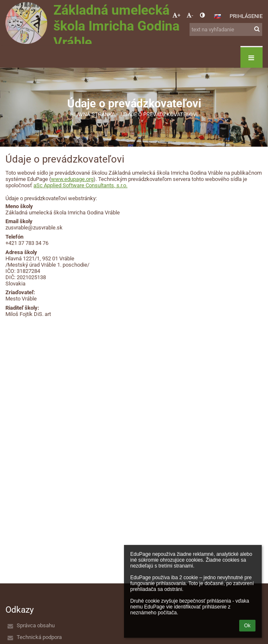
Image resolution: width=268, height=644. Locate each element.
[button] (217, 16)
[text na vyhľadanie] (226, 29)
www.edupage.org (72, 179)
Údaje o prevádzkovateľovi (159, 114)
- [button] (190, 15)
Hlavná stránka (93, 114)
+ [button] (176, 15)
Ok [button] (247, 626)
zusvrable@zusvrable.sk (34, 228)
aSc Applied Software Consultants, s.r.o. (80, 185)
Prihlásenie (246, 16)
